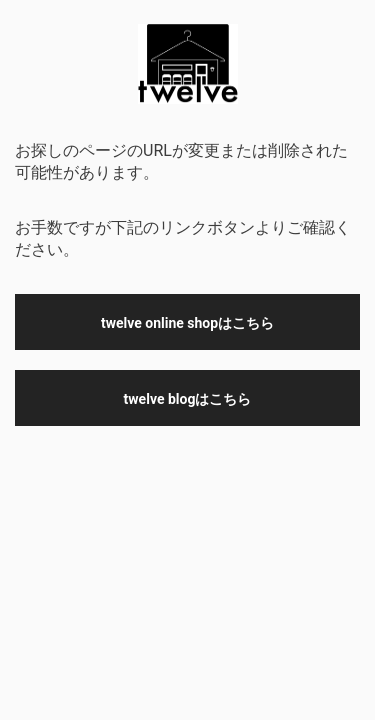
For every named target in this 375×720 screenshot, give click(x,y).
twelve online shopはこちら (187, 323)
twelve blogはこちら (188, 399)
